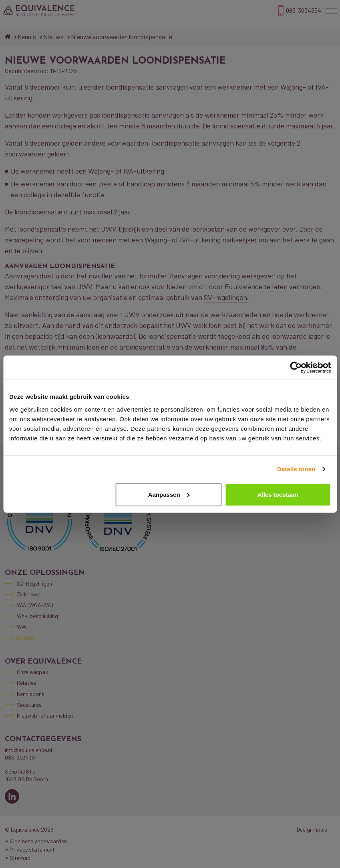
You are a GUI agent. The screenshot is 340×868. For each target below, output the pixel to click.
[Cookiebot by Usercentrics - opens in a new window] (296, 368)
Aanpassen (169, 494)
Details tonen (296, 469)
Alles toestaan (278, 494)
